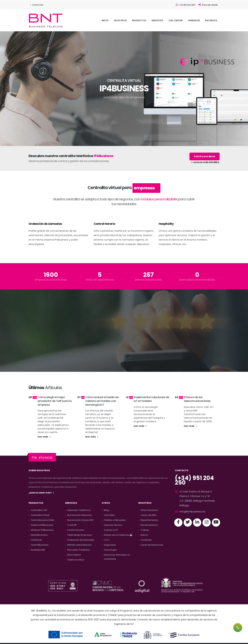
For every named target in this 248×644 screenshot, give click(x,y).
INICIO (105, 20)
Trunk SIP (72, 525)
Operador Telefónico (79, 510)
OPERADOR (194, 20)
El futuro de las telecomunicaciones (197, 399)
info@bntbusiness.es (191, 506)
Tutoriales (109, 515)
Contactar (37, 5)
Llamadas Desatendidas (197, 280)
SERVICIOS (157, 20)
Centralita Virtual (40, 515)
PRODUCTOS (139, 20)
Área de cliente (208, 5)
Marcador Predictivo (79, 550)
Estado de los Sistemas (118, 535)
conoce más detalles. (206, 162)
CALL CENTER (176, 20)
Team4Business (40, 545)
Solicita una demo (205, 156)
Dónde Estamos (149, 525)
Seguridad (110, 545)
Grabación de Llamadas (81, 540)
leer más (44, 437)
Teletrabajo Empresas (80, 535)
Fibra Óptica (74, 555)
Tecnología (110, 550)
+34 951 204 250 (186, 5)
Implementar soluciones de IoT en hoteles (152, 399)
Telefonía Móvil (76, 560)
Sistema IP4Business (42, 525)
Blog (106, 510)
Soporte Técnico (113, 525)
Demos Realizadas (148, 280)
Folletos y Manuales (115, 520)
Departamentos (149, 520)
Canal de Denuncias (152, 545)
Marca (144, 535)
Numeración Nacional (79, 515)
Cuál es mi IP (111, 530)
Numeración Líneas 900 (80, 520)
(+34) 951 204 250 (197, 478)
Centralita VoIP (39, 510)
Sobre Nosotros (149, 510)
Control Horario (76, 530)
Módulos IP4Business (42, 530)
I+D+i (107, 540)
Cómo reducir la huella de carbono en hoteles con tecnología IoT (102, 401)
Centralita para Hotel (42, 520)
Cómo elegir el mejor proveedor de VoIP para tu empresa (55, 401)
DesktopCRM (38, 550)
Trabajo (145, 530)
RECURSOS (211, 20)
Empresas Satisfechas (51, 280)
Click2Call (36, 540)
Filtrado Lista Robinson (80, 545)
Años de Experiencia (100, 280)
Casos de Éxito (149, 515)
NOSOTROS (120, 20)
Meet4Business (39, 535)
